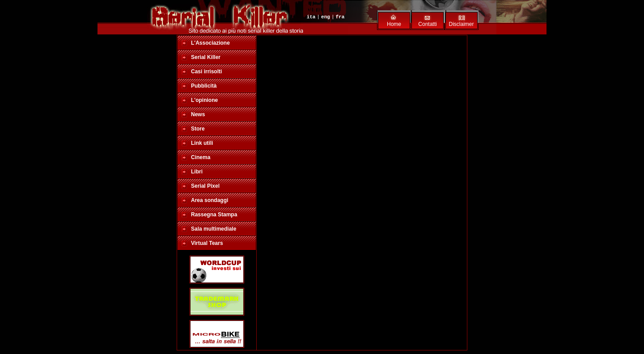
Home (394, 24)
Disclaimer (461, 24)
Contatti (427, 24)
